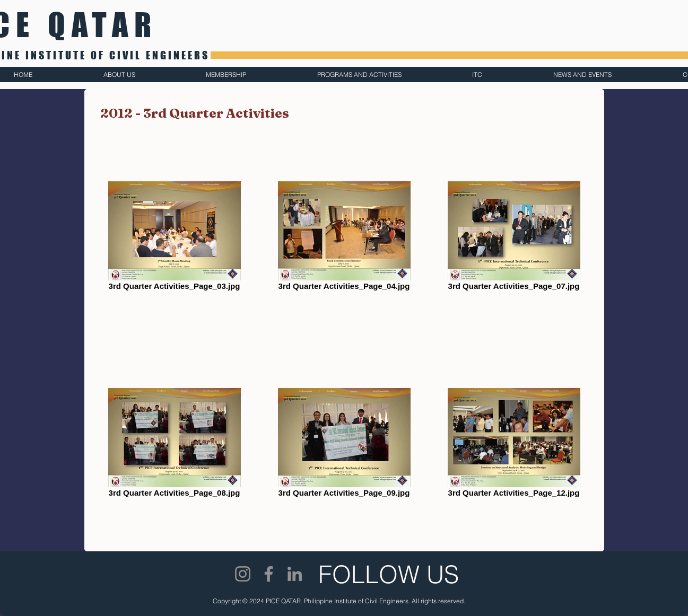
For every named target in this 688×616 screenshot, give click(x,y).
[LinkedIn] (295, 574)
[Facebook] (269, 574)
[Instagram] (243, 574)
